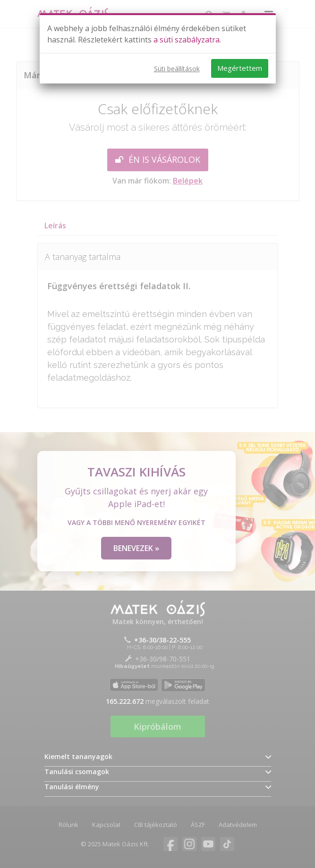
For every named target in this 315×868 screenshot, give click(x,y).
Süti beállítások (177, 69)
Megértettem (240, 68)
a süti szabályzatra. (187, 40)
